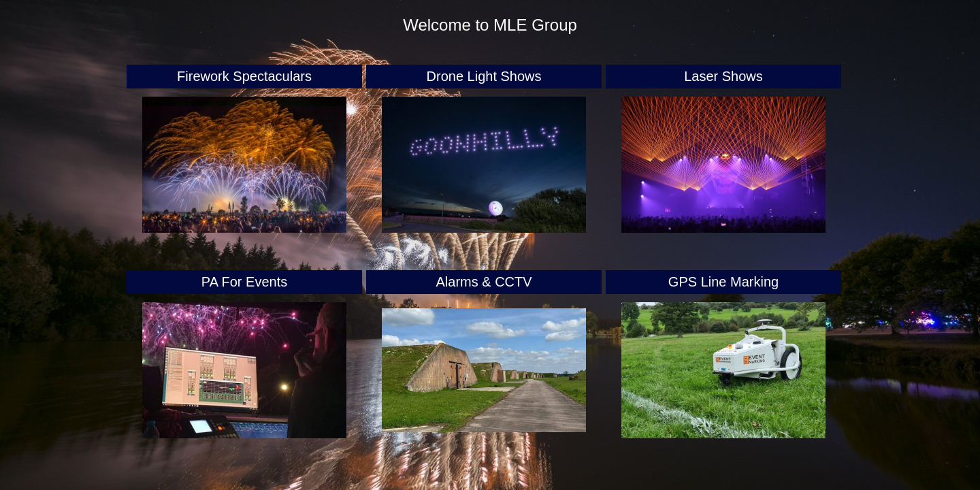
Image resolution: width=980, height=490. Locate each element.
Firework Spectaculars (244, 76)
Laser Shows (723, 76)
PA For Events (244, 282)
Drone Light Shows (484, 76)
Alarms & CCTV (484, 282)
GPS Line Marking (723, 282)
